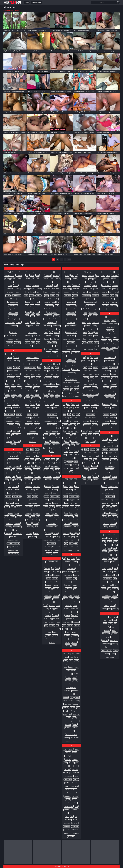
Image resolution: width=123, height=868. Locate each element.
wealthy (111, 582)
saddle (90, 453)
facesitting (49, 285)
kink (78, 425)
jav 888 (77, 389)
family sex (57, 316)
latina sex (76, 527)
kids (73, 414)
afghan (9, 431)
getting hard (47, 445)
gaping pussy (55, 391)
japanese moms (71, 356)
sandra (86, 470)
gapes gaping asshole (52, 388)
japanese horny (67, 339)
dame (27, 374)
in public (49, 632)
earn (39, 453)
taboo (108, 275)
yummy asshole (110, 657)
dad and (35, 354)
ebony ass (38, 476)
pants (84, 322)
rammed (95, 364)
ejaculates (36, 510)
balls (17, 493)
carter (32, 326)
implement (56, 589)
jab (66, 272)
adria (13, 401)
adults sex (19, 414)
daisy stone (37, 371)
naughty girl (67, 691)
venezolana (106, 460)
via (104, 507)
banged (17, 513)
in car (47, 609)
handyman (56, 503)
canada (32, 295)
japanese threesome (71, 379)
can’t (32, 306)
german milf (57, 421)
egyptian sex (29, 507)
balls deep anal (17, 496)
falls (58, 302)
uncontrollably (113, 367)
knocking (65, 458)
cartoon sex (37, 336)
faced (52, 279)
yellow (110, 624)
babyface (9, 466)
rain (93, 361)
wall (105, 548)
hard (48, 520)
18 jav (10, 285)
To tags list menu (36, 2)
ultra (110, 341)
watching (110, 575)
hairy (52, 470)
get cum (48, 431)
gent (52, 404)
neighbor (71, 701)
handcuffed (48, 493)
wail (105, 535)
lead (77, 537)
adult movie (16, 404)
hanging (46, 507)
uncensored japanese (107, 364)
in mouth (58, 629)
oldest (65, 813)
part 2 (95, 339)
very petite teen (106, 493)
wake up (109, 542)
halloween (49, 483)
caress (38, 316)
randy (85, 371)
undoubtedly (113, 384)
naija (69, 654)
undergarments (106, 377)
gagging (47, 367)
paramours (94, 329)
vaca (110, 436)
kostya (66, 468)
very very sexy (114, 503)
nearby (67, 694)
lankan (67, 503)
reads (85, 384)
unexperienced (106, 401)
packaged (90, 272)
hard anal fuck (52, 523)
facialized (53, 292)
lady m (66, 486)
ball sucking (9, 490)
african (8, 435)
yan (111, 617)
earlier (34, 453)
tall (116, 295)
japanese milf (66, 353)
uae (104, 317)
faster (59, 346)
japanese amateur (71, 306)
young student (106, 644)
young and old (106, 634)
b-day (8, 453)
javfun (65, 396)
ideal (59, 572)
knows (78, 458)
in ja (46, 625)
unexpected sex (110, 398)
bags (7, 480)
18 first (20, 279)
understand (106, 381)
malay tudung (75, 609)
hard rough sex (48, 550)
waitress (110, 538)
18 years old (13, 332)
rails (89, 361)
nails (71, 657)
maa (78, 558)
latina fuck (67, 523)
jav (72, 389)
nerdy (66, 711)
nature (74, 677)
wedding (113, 605)
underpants (115, 377)
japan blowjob (66, 289)
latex (76, 517)
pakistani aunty (86, 295)
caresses (29, 319)
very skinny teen (110, 496)
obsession (68, 759)
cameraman (36, 285)
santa (89, 476)
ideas (50, 575)
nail (73, 654)
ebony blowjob (37, 480)
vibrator (104, 510)
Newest (27, 2)
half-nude (56, 480)
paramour (87, 329)
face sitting (56, 275)
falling (53, 302)
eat (31, 463)
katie (68, 404)
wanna (111, 552)
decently (38, 411)
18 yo (20, 336)
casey (33, 342)
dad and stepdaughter (33, 361)
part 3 (84, 342)
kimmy (66, 418)
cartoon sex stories (30, 339)
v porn (105, 436)
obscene (68, 753)
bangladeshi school (13, 550)
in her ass (55, 615)
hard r (58, 547)
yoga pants (107, 630)
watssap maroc (108, 578)
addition (7, 394)
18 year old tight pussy (13, 319)
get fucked (55, 431)
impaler (56, 582)
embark (39, 530)
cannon (38, 299)
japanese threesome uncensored (71, 383)
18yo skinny (9, 342)
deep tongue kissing (33, 435)
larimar (66, 510)
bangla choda (16, 520)
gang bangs (48, 377)
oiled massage (68, 779)
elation (33, 517)
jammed (71, 282)
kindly (65, 421)
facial (56, 285)
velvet (115, 456)
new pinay (66, 738)
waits (116, 538)
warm (116, 558)
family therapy (47, 326)
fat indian (55, 353)
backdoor (19, 470)
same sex (95, 466)
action (8, 384)
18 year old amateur (13, 302)
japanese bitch (71, 312)
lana (75, 490)
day (26, 401)
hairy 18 (57, 470)
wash (104, 568)
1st (17, 346)
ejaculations (36, 513)
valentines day (113, 449)
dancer (39, 377)
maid (75, 589)
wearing (104, 585)
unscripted (106, 421)
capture (38, 306)
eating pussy (36, 470)
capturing (34, 309)
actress (7, 388)
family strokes (48, 319)
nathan (71, 667)
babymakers (17, 466)
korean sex (75, 465)
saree (89, 480)
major (65, 595)
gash (52, 398)
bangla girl (17, 523)
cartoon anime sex (32, 329)
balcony (7, 483)
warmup (116, 565)
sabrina (92, 449)
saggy (85, 456)
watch (109, 572)
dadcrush (27, 364)
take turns (115, 285)
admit (13, 398)
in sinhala (55, 636)
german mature (48, 421)
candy (33, 299)
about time (16, 361)
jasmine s (66, 389)
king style (73, 425)
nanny (65, 664)
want (116, 552)
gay (45, 401)
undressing (106, 391)
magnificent (69, 589)
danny (33, 381)
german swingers (52, 425)
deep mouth (33, 431)
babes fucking (13, 456)
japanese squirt (71, 373)
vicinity (115, 510)
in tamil (56, 639)
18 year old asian (13, 306)
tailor (111, 282)
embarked (29, 533)
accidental (17, 367)
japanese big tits (71, 309)
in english (49, 612)
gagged (57, 364)
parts (97, 346)
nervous (65, 714)
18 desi (7, 279)
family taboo (57, 319)
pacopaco (91, 275)
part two (90, 342)
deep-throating (37, 438)
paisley (96, 289)
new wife (68, 741)
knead (71, 448)
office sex (65, 773)
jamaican (68, 279)
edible (38, 490)
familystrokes (57, 326)
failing (46, 295)
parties (96, 342)
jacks (76, 272)
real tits (94, 428)
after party (9, 441)
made (77, 565)
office (77, 766)
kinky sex (72, 428)
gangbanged (47, 384)
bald (12, 483)
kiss (65, 431)
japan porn (67, 292)
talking (116, 292)
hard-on (55, 554)
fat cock (56, 349)
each (32, 449)
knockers (77, 455)
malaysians (76, 622)
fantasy (47, 339)
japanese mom (76, 353)
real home (93, 408)
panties (96, 319)
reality (91, 431)
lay (65, 537)
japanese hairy (71, 336)
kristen (72, 468)
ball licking (15, 486)
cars (27, 326)
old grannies (67, 796)
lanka (78, 500)
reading (96, 381)
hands (58, 500)
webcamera (114, 599)
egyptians (37, 507)
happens (56, 510)
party (85, 349)
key (70, 411)
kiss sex (70, 431)
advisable (8, 428)
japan (69, 285)
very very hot (105, 503)
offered (66, 766)
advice (17, 425)
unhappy (114, 404)
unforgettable (106, 404)
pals (90, 316)
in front (55, 612)
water (117, 575)
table (116, 272)
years (114, 620)
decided (29, 414)
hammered (48, 486)
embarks (36, 533)
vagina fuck (110, 443)
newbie (75, 741)
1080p (8, 272)
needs (65, 701)
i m (53, 568)
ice (50, 572)
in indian (58, 622)
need (72, 697)
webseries (105, 602)
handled (46, 500)
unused (110, 428)
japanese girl (71, 329)
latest (76, 513)
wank (115, 548)
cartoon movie (28, 336)
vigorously (113, 523)
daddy (39, 364)
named (77, 660)
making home (67, 602)
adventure (18, 421)
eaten (33, 466)
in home (52, 622)
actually (13, 388)
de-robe (33, 404)
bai (11, 480)
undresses (114, 388)
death (33, 408)
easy (27, 463)
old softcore (68, 803)
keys (74, 411)
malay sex (66, 609)
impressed (56, 595)
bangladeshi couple (13, 540)
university (106, 414)
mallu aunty (76, 629)
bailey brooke (18, 480)
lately (66, 513)
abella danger (17, 354)
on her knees (75, 826)
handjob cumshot (55, 496)
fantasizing (48, 336)
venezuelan (114, 460)
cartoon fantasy (32, 332)
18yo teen (17, 342)
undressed (106, 388)
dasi (27, 394)
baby (17, 463)
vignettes (106, 523)
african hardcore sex (13, 438)
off (73, 763)
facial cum (47, 289)
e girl (27, 449)
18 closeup (19, 275)
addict (6, 391)
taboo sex (106, 279)
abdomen (9, 354)
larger (72, 507)
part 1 (90, 339)
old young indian (69, 806)
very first (108, 483)
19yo (13, 346)
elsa (33, 530)
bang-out (10, 510)
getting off (47, 448)
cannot (28, 302)
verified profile (106, 476)
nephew (73, 708)
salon (95, 460)
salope (85, 463)
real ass (95, 388)
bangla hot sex (17, 527)
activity (19, 384)
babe (13, 453)
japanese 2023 (71, 302)
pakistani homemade (90, 302)
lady (77, 483)
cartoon (37, 326)
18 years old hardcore (11, 336)
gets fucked (57, 438)
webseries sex (114, 602)
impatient (55, 585)
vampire (110, 453)
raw (96, 377)
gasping (57, 398)
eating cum (28, 470)
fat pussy (49, 356)
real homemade (87, 411)
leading (66, 540)
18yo (17, 339)
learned (70, 550)
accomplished (11, 377)
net (70, 714)
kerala (65, 411)
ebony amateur (29, 476)
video (108, 513)
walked (109, 545)
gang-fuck (56, 377)
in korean (52, 625)
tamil (113, 299)
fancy (58, 329)
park (85, 336)
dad (29, 354)
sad (85, 453)
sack (98, 449)
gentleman (49, 408)
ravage (90, 374)
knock (64, 455)
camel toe (38, 282)
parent (85, 332)
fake (58, 295)
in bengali (52, 605)
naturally (68, 677)
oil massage (76, 773)
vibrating (114, 507)
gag (52, 364)
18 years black (13, 326)
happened (48, 510)
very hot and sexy (113, 486)
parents (91, 332)
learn (65, 550)
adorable (19, 398)
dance (33, 377)
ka (64, 404)
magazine (68, 582)
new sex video (75, 738)
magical (75, 585)
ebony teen (28, 486)
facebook (46, 279)
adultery (18, 411)
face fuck (57, 272)
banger (7, 517)
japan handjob (76, 289)
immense (55, 578)
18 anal (18, 272)
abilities (10, 357)
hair (45, 463)
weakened (104, 582)
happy (48, 513)
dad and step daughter (32, 357)
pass (96, 349)
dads (39, 367)
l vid (67, 480)
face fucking (48, 275)
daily (26, 371)
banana (7, 507)
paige (90, 279)
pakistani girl (95, 295)
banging (13, 517)
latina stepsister (67, 530)
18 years (19, 322)
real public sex (95, 421)
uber (108, 317)
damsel (38, 374)
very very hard (114, 500)
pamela (95, 316)
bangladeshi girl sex (13, 547)
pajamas (85, 292)
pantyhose (88, 326)
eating (39, 466)
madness (76, 575)
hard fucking (57, 540)
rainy (98, 361)
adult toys (9, 408)
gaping (47, 391)
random (95, 367)
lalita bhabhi (69, 490)
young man (105, 640)
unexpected (114, 391)
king (70, 421)
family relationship (52, 312)
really (90, 435)
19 (9, 346)
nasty (65, 667)
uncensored (110, 351)
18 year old (13, 299)
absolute (9, 364)
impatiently (48, 589)
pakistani (96, 292)
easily (27, 460)
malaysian (75, 615)
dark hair (35, 384)
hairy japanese (47, 476)
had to (53, 460)
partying (91, 349)
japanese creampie (71, 319)
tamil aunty (110, 309)
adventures (10, 425)
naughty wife (75, 691)
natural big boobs (71, 671)
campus (39, 289)
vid (103, 513)
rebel (87, 441)
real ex (87, 408)
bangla (9, 520)
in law (45, 629)
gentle (57, 404)
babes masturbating (13, 460)
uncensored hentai (110, 361)
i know (47, 565)
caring (27, 322)
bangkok (19, 517)
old (76, 783)
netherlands (76, 714)
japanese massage (71, 346)
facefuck (58, 279)
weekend (116, 609)
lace (76, 480)
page (97, 275)
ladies (72, 483)
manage (68, 646)
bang (13, 507)
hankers (52, 507)
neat (72, 694)
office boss (67, 769)
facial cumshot (56, 289)
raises (85, 364)
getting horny (56, 445)
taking (109, 289)
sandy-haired (88, 473)
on (76, 816)
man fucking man (73, 639)
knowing (72, 458)
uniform (107, 408)
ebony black (28, 480)
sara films (95, 476)
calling (28, 279)
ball (9, 486)
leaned (66, 547)
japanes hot (68, 295)
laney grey (72, 500)
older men (67, 810)
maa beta (68, 562)
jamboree (75, 279)
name (71, 660)
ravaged (97, 374)
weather (104, 589)
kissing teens (76, 438)
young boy (106, 637)
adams (19, 388)
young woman (110, 647)
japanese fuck (71, 322)
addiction (19, 391)
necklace (66, 697)
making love (76, 602)
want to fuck (107, 555)
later (71, 513)
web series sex (106, 595)
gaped (59, 384)
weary (116, 585)
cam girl (26, 282)
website (107, 605)
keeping (66, 408)
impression (48, 599)
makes (72, 599)
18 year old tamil (13, 316)
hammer (56, 483)
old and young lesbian (71, 790)
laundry (73, 533)
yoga (113, 627)
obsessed (75, 756)
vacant (115, 436)
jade (72, 275)
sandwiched (93, 470)
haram (57, 517)
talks (112, 295)
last (77, 510)
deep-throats (33, 441)
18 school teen (10, 289)
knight (66, 451)
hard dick (55, 533)
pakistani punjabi (90, 306)
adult (9, 404)
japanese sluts (76, 369)
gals (52, 367)
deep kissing (37, 428)
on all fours (68, 820)
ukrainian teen (107, 337)
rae (84, 357)
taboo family (115, 275)
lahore (77, 486)
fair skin (52, 295)
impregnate (47, 592)
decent (32, 411)
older (77, 806)
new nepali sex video (71, 734)
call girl (32, 275)
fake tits (56, 299)
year (110, 620)
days (39, 401)
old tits (75, 803)
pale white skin (93, 312)
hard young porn (8, 10)
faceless (55, 282)
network (69, 718)
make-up (65, 599)
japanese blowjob (71, 316)
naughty (75, 681)
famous (53, 329)
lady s (71, 486)
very (103, 483)
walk (104, 545)
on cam (75, 820)
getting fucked (55, 441)
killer (78, 414)
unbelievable (105, 347)
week (109, 609)
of (70, 763)
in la (58, 625)
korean (76, 461)
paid (86, 279)
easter (32, 460)
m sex (73, 558)
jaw (69, 396)
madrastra (69, 578)
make (70, 595)
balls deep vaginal (13, 500)
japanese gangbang (71, 326)
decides (36, 414)
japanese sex (66, 369)
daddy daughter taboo (30, 367)
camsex (33, 292)
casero (27, 342)
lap (72, 503)
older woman (75, 810)
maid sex (66, 592)
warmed (113, 562)
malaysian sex (67, 622)
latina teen (76, 530)
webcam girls (106, 599)
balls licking (10, 503)
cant (38, 302)
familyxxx (46, 329)
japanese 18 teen (71, 299)
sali (91, 460)
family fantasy (48, 309)
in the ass (52, 642)
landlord (65, 500)
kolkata (70, 461)
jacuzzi (67, 275)
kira (77, 428)
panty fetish (96, 322)
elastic (27, 517)
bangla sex (9, 530)
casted (35, 346)
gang (57, 374)
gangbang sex (55, 381)
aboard (9, 361)
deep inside (28, 428)
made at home (71, 568)
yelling (105, 624)
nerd (78, 708)
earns (33, 456)
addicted (12, 391)
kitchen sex (66, 445)
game (57, 367)
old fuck (76, 793)
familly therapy (49, 306)
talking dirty (106, 295)
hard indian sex (52, 543)
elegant (29, 523)
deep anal (29, 421)
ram (90, 364)
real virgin (85, 431)
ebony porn (36, 483)
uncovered (107, 371)
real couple (90, 398)
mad (72, 565)
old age (66, 786)
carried (33, 322)
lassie (72, 510)
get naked (53, 435)
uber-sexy (107, 320)
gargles (58, 394)
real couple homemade (90, 401)
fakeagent (47, 302)
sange (95, 473)
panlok (90, 319)
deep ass (36, 421)
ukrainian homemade (110, 334)
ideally (45, 575)
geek (58, 401)
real (96, 384)
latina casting (76, 520)
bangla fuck (9, 523)
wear (117, 582)
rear (84, 438)
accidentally (9, 374)
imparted (48, 585)
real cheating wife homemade (90, 394)
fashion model (47, 346)
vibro (110, 510)
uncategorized (114, 347)
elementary (30, 527)
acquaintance (11, 381)
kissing (74, 435)
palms (85, 316)
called (38, 275)
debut (26, 411)
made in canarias (68, 572)
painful (93, 282)
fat (46, 349)
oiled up (67, 783)
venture (107, 463)
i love (57, 565)
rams (85, 367)
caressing (36, 319)
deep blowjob (29, 425)
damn (32, 374)
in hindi (45, 622)
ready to (91, 384)
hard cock (48, 533)
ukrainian (104, 324)
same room (87, 466)
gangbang (47, 381)
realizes (84, 435)
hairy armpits (48, 473)
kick (69, 414)
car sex (28, 312)
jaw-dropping (76, 396)
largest (78, 507)
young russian (114, 640)
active (13, 384)
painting (85, 289)
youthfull (107, 654)
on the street (71, 837)
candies (27, 299)
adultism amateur (9, 414)
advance (9, 418)
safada (95, 453)
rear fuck (89, 438)
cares (32, 316)
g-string (47, 364)
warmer (104, 565)
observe (75, 753)
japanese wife (68, 386)
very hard (115, 483)
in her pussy (56, 619)
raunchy (84, 374)
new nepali (71, 731)
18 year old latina (13, 309)
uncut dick (114, 374)
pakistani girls (90, 299)
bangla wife (8, 533)
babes (18, 453)
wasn (116, 568)
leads (72, 540)
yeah (105, 620)
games (58, 371)
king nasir (65, 425)
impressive (56, 599)
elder (38, 517)
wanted (114, 555)
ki (78, 411)
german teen (47, 428)
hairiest (47, 466)
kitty (66, 448)
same (96, 463)
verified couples (110, 470)
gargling (46, 398)
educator (36, 493)
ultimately (104, 341)
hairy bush (56, 473)
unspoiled (114, 425)
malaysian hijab (71, 619)
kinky (65, 428)
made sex (77, 572)
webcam (115, 595)
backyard (8, 476)
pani (85, 319)
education (29, 493)
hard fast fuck (48, 537)
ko (65, 461)
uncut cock (106, 374)
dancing (27, 381)
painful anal (87, 285)
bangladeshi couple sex (13, 543)
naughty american (71, 687)
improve (48, 602)
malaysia (67, 615)
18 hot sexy (9, 282)
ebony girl (28, 483)
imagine (48, 578)
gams (47, 374)
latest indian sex (69, 517)
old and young (74, 786)
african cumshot (16, 435)
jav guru (65, 393)
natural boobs (67, 674)
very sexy (115, 493)
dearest (28, 408)
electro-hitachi (35, 520)
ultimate (115, 337)
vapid (110, 456)
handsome (48, 503)
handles (52, 500)
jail (76, 275)
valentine (105, 449)
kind (71, 418)
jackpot (71, 272)
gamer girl (52, 371)
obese (77, 749)
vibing (108, 507)
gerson (54, 428)
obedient (71, 749)
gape (53, 384)
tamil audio (105, 306)
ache (18, 377)
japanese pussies (71, 363)
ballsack (17, 503)
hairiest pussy (55, 466)
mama (68, 632)
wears (110, 585)
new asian (68, 724)
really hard (96, 435)
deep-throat (28, 438)
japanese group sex (71, 332)
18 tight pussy (10, 292)
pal (92, 309)
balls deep (8, 496)
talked (111, 292)
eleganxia (36, 523)
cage (33, 272)
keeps (71, 408)
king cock (76, 421)
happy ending (49, 517)
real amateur (87, 388)
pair (91, 289)
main (72, 592)
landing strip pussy (74, 496)
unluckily (106, 418)
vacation (105, 439)
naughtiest (68, 681)
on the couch (75, 830)
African (17, 10)
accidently (17, 374)
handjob (46, 496)
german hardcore (52, 414)
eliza (37, 527)
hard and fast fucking (52, 527)
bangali (17, 510)
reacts (91, 381)
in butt (58, 605)
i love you (47, 568)
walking (115, 545)
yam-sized (105, 617)
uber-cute (114, 317)
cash (38, 342)
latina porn (75, 523)
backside (17, 473)
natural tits (76, 674)
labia (71, 480)
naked (66, 660)
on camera (67, 823)
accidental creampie (13, 371)
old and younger (68, 793)
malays (75, 612)
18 (13, 272)
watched (115, 572)
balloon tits (11, 493)
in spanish (49, 639)
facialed (46, 292)
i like (52, 565)
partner (85, 346)
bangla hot (8, 527)
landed (65, 496)
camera (28, 285)
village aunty (113, 527)
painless (95, 285)
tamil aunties (114, 306)
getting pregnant (55, 448)
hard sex (57, 550)
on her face (67, 826)
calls (33, 279)
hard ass (47, 530)
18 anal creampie (9, 275)
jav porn (72, 393)
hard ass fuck (55, 530)
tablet (103, 275)
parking (90, 336)
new (78, 721)
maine (77, 592)
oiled (76, 776)
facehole (49, 282)
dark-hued (37, 388)
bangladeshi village (13, 554)
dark (29, 384)
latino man (66, 533)
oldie (70, 813)
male (64, 625)
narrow (77, 664)
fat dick (48, 353)
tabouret (113, 279)
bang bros (19, 507)
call (27, 275)
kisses (68, 435)
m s (68, 558)
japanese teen (71, 376)
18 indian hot (17, 282)
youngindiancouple (107, 650)
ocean (65, 763)
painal (88, 282)
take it (116, 282)
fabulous (46, 272)
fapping (57, 339)
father (55, 356)
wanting (105, 558)
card (33, 312)
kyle (71, 472)
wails (110, 535)
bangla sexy (17, 530)
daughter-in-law (36, 398)
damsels (27, 377)
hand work (54, 490)
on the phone (75, 833)
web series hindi (110, 592)
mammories (75, 636)
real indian (96, 411)
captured (27, 309)
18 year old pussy (13, 312)
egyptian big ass (33, 503)
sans (84, 476)
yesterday (107, 627)
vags (116, 446)
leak (66, 543)
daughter (27, 398)
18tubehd (11, 339)
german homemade (52, 418)
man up (67, 642)
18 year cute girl (16, 295)
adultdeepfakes (10, 411)
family (57, 306)
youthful (116, 650)
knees (76, 448)
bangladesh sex (17, 533)
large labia (66, 507)
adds (20, 394)
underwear (114, 381)
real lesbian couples (90, 418)
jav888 (78, 393)
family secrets (48, 316)
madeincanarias (68, 575)
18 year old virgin (10, 322)
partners (91, 346)
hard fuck (56, 537)
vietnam (115, 517)
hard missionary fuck (49, 547)
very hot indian (110, 490)
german (46, 411)
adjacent (7, 398)
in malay (51, 629)
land (76, 493)
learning (77, 550)
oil (71, 773)
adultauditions (17, 408)
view (104, 520)
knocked (70, 455)
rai (88, 357)
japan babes (76, 285)
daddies (33, 364)
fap (52, 339)
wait (114, 535)
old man (68, 800)
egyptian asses (32, 500)
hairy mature (57, 476)
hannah (58, 507)
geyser (52, 451)
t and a (106, 272)
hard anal (54, 520)
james (65, 282)
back (13, 470)
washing (110, 568)
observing (68, 756)
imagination (57, 575)
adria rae (19, 401)
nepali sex (66, 708)
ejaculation (28, 513)
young (114, 630)
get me (46, 435)
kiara (64, 414)
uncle (117, 364)
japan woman (75, 292)
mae (75, 578)
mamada (74, 632)
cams (27, 292)
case (38, 339)
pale (86, 312)
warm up (107, 562)
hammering (56, 486)
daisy (31, 371)
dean (38, 404)
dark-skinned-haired (30, 391)
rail (92, 357)
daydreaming (32, 401)
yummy (113, 654)
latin (64, 520)
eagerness (27, 453)
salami (86, 460)
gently (56, 408)
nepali (77, 701)
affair (14, 428)
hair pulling (51, 463)
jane (64, 285)
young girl (114, 637)
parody (96, 336)
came (32, 282)
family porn (57, 309)
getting (47, 441)
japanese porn (71, 359)
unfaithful (115, 401)
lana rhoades (69, 493)
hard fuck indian (48, 540)
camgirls (32, 289)
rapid (90, 371)
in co (52, 609)
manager (74, 646)
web (109, 589)
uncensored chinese (110, 357)
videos (104, 517)
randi (90, 367)
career (27, 316)
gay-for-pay (52, 401)
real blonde (90, 391)
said (97, 456)
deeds (34, 418)
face (52, 272)
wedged (104, 609)
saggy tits (91, 456)
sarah (84, 480)
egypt (29, 496)
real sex (95, 425)
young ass (115, 634)
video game (114, 513)
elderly (28, 520)
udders (113, 320)
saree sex (96, 480)
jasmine (76, 386)
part (85, 339)
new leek (75, 728)
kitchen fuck (74, 441)
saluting (91, 463)
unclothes (105, 367)
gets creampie (48, 438)
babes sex (11, 463)
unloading (113, 414)
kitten (73, 445)
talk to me (104, 292)
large (76, 503)
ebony (35, 473)
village (105, 527)
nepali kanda (67, 704)
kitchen (67, 441)
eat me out (37, 463)
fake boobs (49, 299)
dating (37, 394)
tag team (105, 282)
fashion (54, 342)
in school (48, 636)
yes (115, 624)
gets (58, 435)
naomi (71, 664)
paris (96, 332)
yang (116, 617)
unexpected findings (110, 394)
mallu (70, 629)
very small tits (105, 500)
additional (14, 394)
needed (77, 697)
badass (19, 476)
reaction (85, 381)
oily (72, 783)
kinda (76, 418)
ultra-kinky (114, 344)
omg (72, 816)
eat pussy (27, 466)
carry (38, 322)
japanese (75, 295)
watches (104, 575)
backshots (10, 473)
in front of (48, 615)
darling (39, 391)
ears (38, 456)
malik (64, 629)
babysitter (7, 470)
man (66, 639)
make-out (76, 595)
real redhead (87, 425)
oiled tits (76, 779)
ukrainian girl (110, 330)
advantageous (9, 421)
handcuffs (56, 493)
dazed (27, 404)
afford (19, 428)
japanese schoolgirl (71, 366)
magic (75, 582)
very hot (104, 486)
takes (104, 289)
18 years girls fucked (13, 329)
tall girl (107, 299)
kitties (78, 445)
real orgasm (86, 421)
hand (48, 490)
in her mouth (48, 619)
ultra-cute (116, 341)
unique (113, 408)
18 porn (16, 285)
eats (30, 473)
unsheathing (106, 425)
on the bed (67, 830)
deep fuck (37, 425)
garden (46, 394)
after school (17, 441)
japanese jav (71, 342)
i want (57, 568)
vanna (105, 456)
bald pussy (19, 483)
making (77, 599)
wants (110, 558)
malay (75, 605)
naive (76, 657)
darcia (38, 381)
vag (110, 439)
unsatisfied (113, 418)
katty (73, 404)
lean (76, 543)
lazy (73, 537)
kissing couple (67, 438)
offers (72, 766)
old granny (75, 796)
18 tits (18, 292)
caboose (27, 272)
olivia (67, 816)
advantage (17, 418)
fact (59, 292)
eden (27, 490)
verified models (110, 473)
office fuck (75, 769)
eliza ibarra (27, 530)
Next (69, 259)
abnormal (16, 357)
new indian (68, 728)
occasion (75, 759)
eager (37, 449)
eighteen (29, 510)
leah (77, 540)
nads (64, 654)
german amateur (55, 411)
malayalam (68, 612)
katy (78, 404)
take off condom (106, 285)
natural (77, 667)
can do (26, 295)
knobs (76, 451)
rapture (96, 371)
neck (76, 694)
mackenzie (66, 565)
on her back (75, 823)
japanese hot (76, 339)
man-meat (74, 642)
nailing (66, 657)
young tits (115, 644)
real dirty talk (86, 404)
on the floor (67, 833)
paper (94, 326)
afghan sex (16, 431)
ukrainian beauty (110, 327)
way (115, 578)
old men (74, 800)
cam (38, 279)
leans (77, 547)
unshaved (114, 421)
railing (84, 361)
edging (32, 490)
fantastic (56, 336)
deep (39, 418)
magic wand (68, 585)
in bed (46, 605)
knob (71, 451)
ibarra (45, 572)
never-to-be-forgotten (69, 721)
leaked (71, 543)
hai (58, 460)
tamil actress (106, 302)
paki (90, 292)
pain (95, 279)
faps (49, 342)
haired (58, 463)
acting (18, 381)
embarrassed (32, 537)
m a (64, 558)
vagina (115, 439)
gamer (45, 371)
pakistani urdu (86, 309)
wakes (116, 542)
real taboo (87, 428)
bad (14, 476)
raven (92, 377)
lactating (66, 483)
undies (105, 384)
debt (38, 408)
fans (51, 332)
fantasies (57, 332)
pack (84, 272)
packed (97, 272)
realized (97, 431)
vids (109, 517)
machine (75, 562)
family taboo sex (52, 322)
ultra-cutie (106, 344)
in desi (57, 609)
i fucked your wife (53, 562)
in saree (55, 632)
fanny (46, 332)
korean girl (67, 465)
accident (9, 367)
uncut (114, 371)
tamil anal (114, 302)
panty (89, 322)
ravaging (86, 377)
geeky (47, 404)
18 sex (18, 289)
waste (104, 572)
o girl (65, 749)
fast (54, 346)
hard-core (49, 554)
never (74, 718)
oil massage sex (69, 776)
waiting (104, 538)
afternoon (13, 445)
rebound (93, 441)
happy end (55, 513)
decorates (27, 418)
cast (30, 346)
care (38, 312)
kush (77, 468)
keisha (77, 408)
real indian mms (90, 414)
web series (115, 589)
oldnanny (76, 813)
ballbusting (17, 490)
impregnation (48, 595)
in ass (57, 602)
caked (38, 272)
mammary (67, 636)
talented (115, 289)
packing (84, 275)
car (39, 309)
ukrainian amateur (113, 324)
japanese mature (71, 349)
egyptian (35, 496)
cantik (27, 306)
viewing (109, 520)
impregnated (56, 592)
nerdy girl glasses (74, 711)
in (52, 602)
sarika (88, 483)
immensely (49, 582)
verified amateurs (110, 466)
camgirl (26, 289)
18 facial (13, 279)
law (78, 533)
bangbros (10, 513)
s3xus (87, 449)
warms (110, 565)
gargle (52, 394)
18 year (8, 295)
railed (96, 357)
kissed (76, 431)
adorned (7, 401)
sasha (93, 483)
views (115, 520)
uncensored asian (110, 354)
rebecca (96, 438)
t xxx (112, 272)
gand (52, 374)
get (59, 428)
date (32, 394)
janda (77, 282)
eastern (38, 460)
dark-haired (29, 388)
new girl (75, 724)
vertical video (113, 480)
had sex (47, 460)
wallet (109, 548)
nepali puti (76, 704)
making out (68, 605)
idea (54, 572)
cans (33, 302)
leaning (72, 547)
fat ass (50, 349)
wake (104, 542)
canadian (38, 295)
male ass (70, 625)
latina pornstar (68, 527)
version (105, 480)
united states (115, 411)
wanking (105, 552)
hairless (46, 470)
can (38, 292)
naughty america (71, 684)
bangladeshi (13, 537)
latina (69, 520)
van (116, 453)
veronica (114, 476)
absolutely (17, 364)
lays (69, 537)
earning (28, 456)
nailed (78, 654)
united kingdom (105, 411)
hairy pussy (48, 480)
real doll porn (95, 404)
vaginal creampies (107, 446)
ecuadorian (37, 486)
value (105, 453)
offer (77, 763)
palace (97, 309)
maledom (77, 625)
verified (113, 463)
